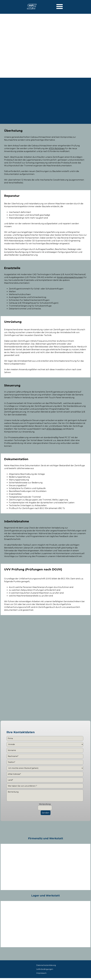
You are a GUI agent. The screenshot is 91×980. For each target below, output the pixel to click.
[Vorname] (45, 750)
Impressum (41, 973)
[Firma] (45, 738)
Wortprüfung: (45, 804)
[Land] (45, 780)
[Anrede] (45, 744)
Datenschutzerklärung (46, 965)
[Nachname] (45, 756)
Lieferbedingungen (45, 969)
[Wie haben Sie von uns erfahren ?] (45, 786)
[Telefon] (45, 762)
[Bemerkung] (45, 795)
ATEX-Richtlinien (57, 148)
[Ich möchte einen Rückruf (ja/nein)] (45, 768)
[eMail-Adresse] (45, 774)
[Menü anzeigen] (60, 6)
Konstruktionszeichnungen (70, 277)
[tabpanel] (45, 156)
